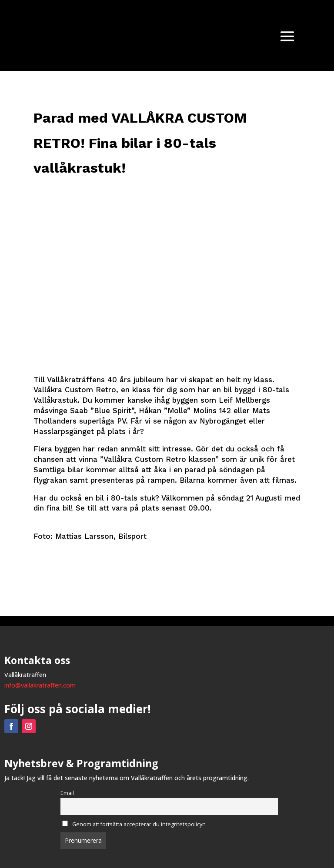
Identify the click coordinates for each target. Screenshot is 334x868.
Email (67, 793)
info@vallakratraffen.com (40, 685)
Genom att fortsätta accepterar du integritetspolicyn (134, 824)
